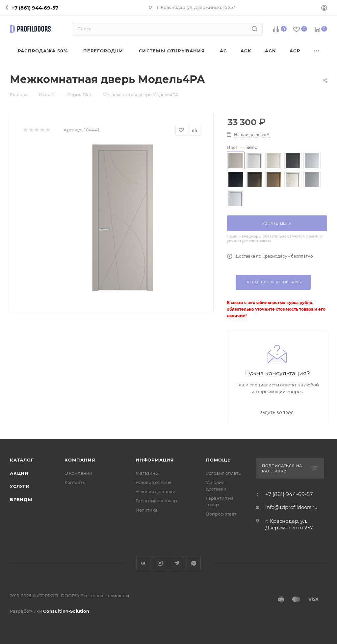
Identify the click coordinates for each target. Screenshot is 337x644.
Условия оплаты (153, 482)
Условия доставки (156, 491)
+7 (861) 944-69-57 (35, 8)
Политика (147, 510)
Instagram (160, 563)
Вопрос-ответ (221, 514)
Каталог (22, 460)
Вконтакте (143, 563)
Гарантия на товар (156, 501)
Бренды (21, 499)
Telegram (177, 563)
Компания (80, 460)
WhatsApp (194, 563)
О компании (78, 473)
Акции (19, 473)
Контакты (75, 482)
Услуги (20, 486)
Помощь (218, 460)
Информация (155, 460)
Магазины (147, 473)
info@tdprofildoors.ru (291, 507)
